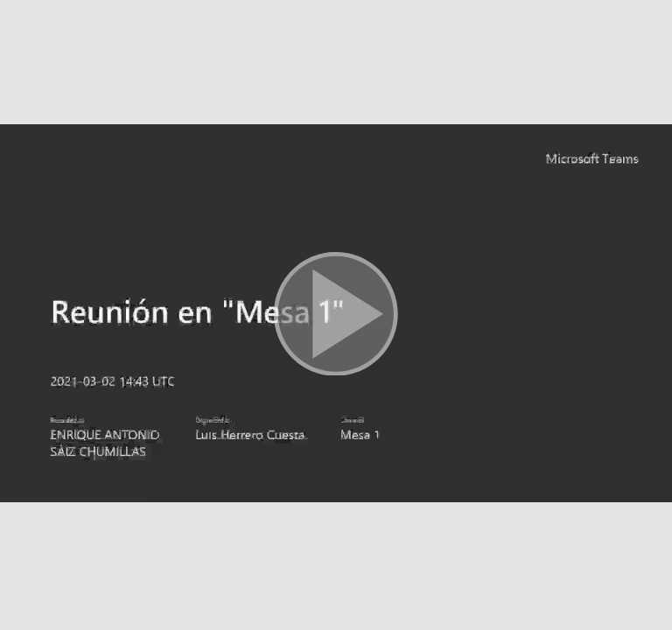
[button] (336, 315)
